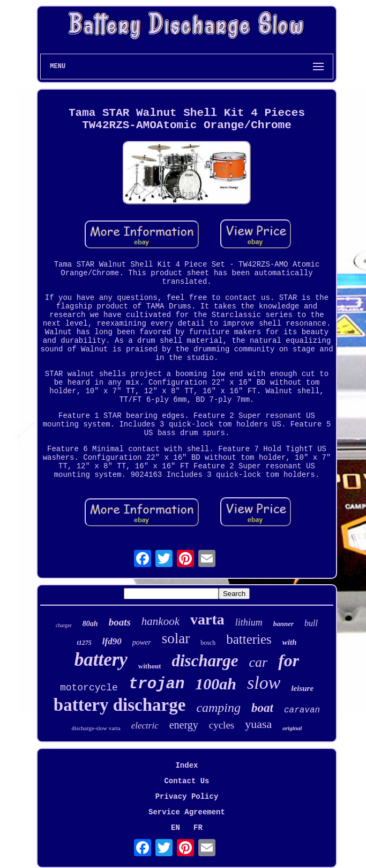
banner (283, 624)
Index (186, 766)
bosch (208, 643)
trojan (156, 684)
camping (218, 708)
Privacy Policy (187, 797)
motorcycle (89, 688)
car (258, 662)
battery (101, 660)
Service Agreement (187, 812)
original (292, 728)
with (290, 642)
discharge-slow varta (96, 728)
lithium (249, 622)
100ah (216, 684)
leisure (302, 688)
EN (175, 828)
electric (145, 726)
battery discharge (120, 705)
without (150, 666)
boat (262, 708)
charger (64, 625)
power (142, 642)
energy (184, 725)
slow (264, 683)
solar (176, 638)
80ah (90, 624)
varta (207, 619)
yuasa (258, 724)
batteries (249, 639)
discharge (205, 661)
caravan (302, 710)
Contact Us (186, 781)
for (289, 660)
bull (311, 623)
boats (120, 622)
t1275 (84, 643)
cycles (222, 725)
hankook (160, 621)
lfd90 (112, 641)
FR (198, 828)
